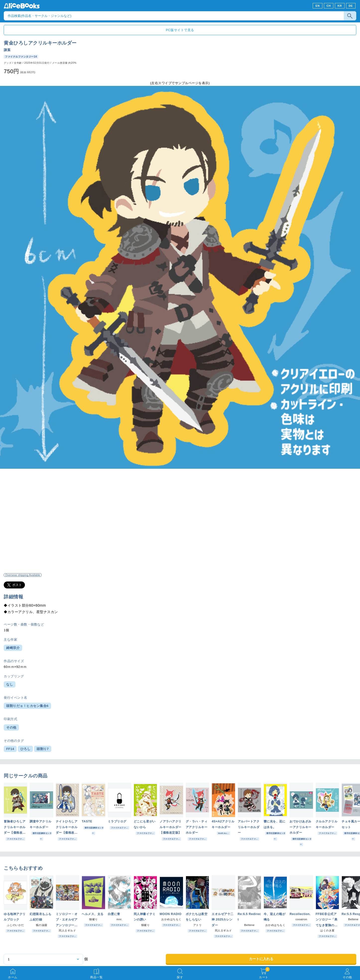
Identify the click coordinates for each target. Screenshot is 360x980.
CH (329, 6)
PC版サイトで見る (180, 30)
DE (351, 6)
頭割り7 (43, 749)
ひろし (26, 749)
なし (10, 684)
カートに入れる (261, 959)
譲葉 (7, 50)
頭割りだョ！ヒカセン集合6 (27, 706)
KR (340, 6)
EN (318, 6)
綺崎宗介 (13, 648)
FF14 (10, 749)
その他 (11, 727)
